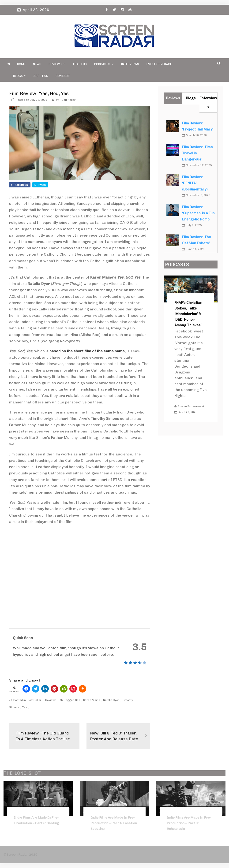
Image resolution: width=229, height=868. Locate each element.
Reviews (57, 64)
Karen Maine (92, 700)
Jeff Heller (69, 100)
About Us (41, 76)
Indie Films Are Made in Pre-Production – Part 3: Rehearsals (189, 823)
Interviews (130, 64)
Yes (25, 707)
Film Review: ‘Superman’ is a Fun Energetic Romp (198, 213)
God (78, 700)
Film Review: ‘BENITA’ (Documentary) (195, 183)
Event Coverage (159, 64)
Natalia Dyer (111, 700)
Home (21, 64)
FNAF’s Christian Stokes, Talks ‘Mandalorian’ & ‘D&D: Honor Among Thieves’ (188, 314)
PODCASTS (104, 64)
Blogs (20, 76)
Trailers (80, 64)
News (37, 64)
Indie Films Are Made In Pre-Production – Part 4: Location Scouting (114, 823)
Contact (63, 76)
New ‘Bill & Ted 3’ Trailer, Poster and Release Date (115, 736)
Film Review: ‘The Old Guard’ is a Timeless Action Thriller (44, 736)
